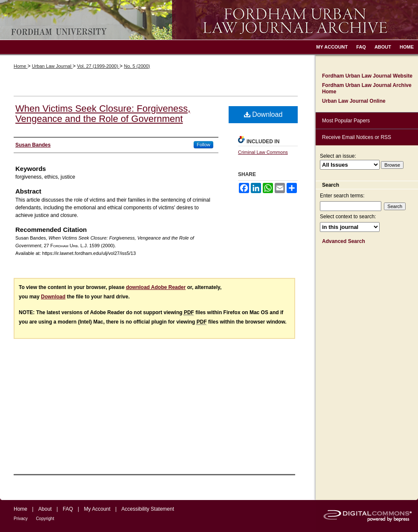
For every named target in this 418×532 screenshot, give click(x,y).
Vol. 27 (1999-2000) (98, 66)
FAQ (68, 509)
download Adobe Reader (156, 287)
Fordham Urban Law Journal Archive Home (367, 88)
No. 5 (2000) (137, 66)
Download (263, 114)
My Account (97, 509)
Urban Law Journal (52, 66)
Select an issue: (338, 156)
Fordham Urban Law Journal (209, 20)
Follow (203, 145)
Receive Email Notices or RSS (357, 137)
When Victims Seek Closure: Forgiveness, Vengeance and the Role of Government (103, 114)
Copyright (45, 519)
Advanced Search (344, 241)
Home (20, 66)
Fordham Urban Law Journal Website (367, 76)
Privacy (21, 519)
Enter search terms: (342, 196)
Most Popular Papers (346, 121)
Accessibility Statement (148, 509)
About (45, 509)
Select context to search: (348, 217)
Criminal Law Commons (263, 152)
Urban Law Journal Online (354, 101)
